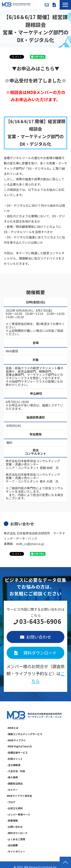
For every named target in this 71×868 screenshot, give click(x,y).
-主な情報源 (14, 765)
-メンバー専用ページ (18, 814)
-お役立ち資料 (15, 808)
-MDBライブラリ (16, 740)
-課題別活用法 (15, 784)
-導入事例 (12, 777)
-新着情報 (12, 821)
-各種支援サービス (17, 753)
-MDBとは (13, 728)
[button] (65, 5)
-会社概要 (12, 845)
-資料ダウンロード (17, 833)
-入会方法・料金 (16, 771)
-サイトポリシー (16, 851)
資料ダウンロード (54, 5)
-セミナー (12, 790)
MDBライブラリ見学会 (19, 796)
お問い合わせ (47, 5)
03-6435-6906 (40, 622)
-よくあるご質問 (16, 839)
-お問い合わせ (15, 827)
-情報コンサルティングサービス (25, 734)
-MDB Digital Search (19, 746)
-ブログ (11, 802)
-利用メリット (15, 759)
